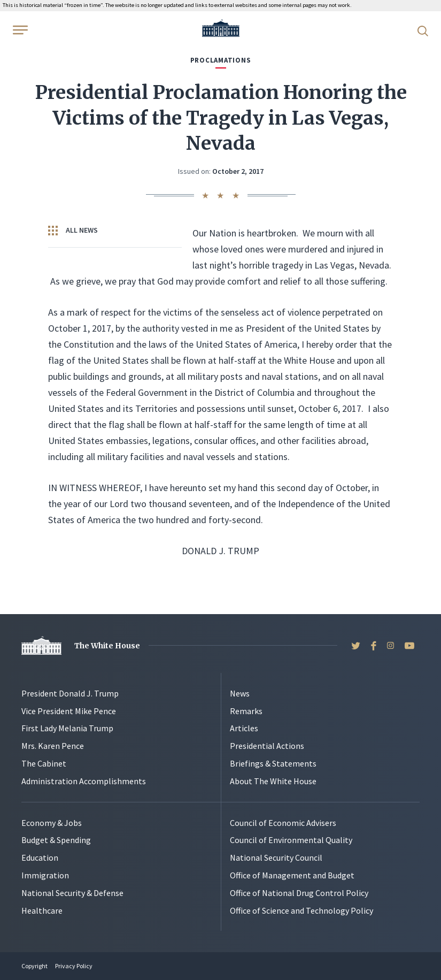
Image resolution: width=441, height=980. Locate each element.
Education (40, 857)
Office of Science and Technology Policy (301, 910)
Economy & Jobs (52, 823)
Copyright (34, 966)
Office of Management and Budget (292, 875)
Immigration (45, 875)
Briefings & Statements (273, 763)
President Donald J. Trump (70, 693)
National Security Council (276, 857)
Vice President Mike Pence (69, 711)
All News (73, 231)
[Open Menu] (19, 30)
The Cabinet (44, 763)
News (240, 693)
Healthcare (42, 910)
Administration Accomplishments (84, 781)
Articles (244, 728)
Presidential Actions (267, 746)
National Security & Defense (72, 893)
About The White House (273, 781)
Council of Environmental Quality (291, 840)
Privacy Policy (74, 966)
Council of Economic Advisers (283, 823)
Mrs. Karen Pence (53, 746)
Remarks (246, 711)
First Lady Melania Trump (67, 728)
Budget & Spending (56, 840)
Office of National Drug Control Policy (299, 893)
